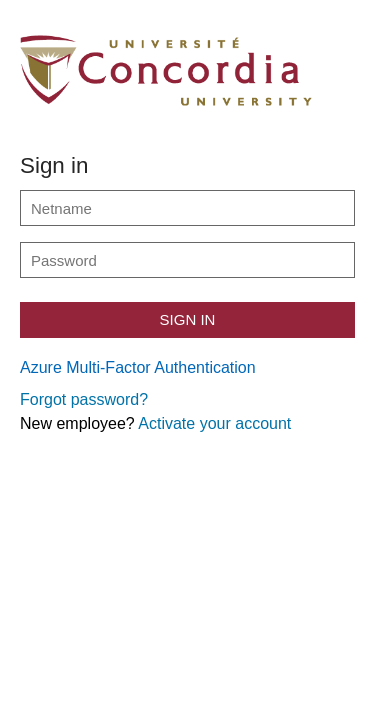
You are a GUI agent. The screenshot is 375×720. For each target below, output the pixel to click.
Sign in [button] (188, 319)
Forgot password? (84, 399)
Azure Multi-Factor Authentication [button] (138, 367)
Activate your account (214, 423)
